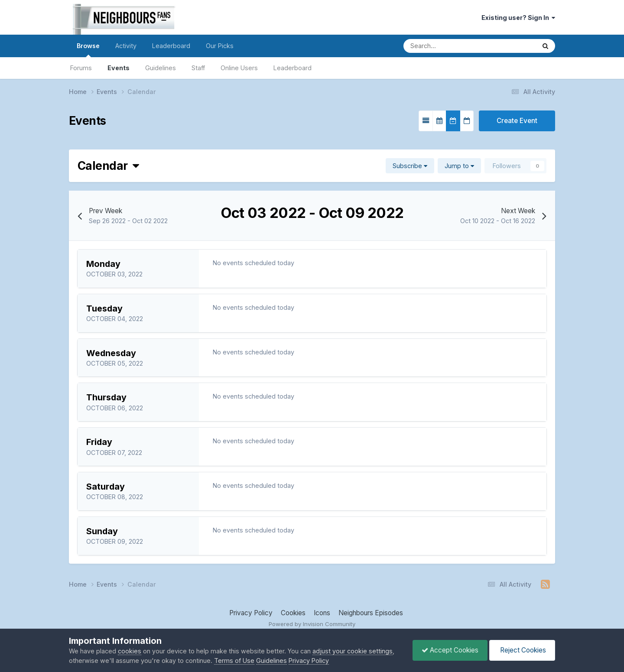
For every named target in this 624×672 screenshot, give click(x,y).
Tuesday (104, 308)
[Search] (441, 46)
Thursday (106, 397)
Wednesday (111, 353)
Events (119, 68)
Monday (103, 264)
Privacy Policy (251, 613)
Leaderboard (292, 68)
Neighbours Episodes (371, 613)
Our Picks (220, 46)
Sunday (102, 531)
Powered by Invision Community (312, 624)
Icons (322, 613)
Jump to (459, 166)
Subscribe (410, 166)
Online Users (239, 68)
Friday (99, 442)
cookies (130, 651)
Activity (126, 46)
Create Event (517, 121)
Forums (81, 68)
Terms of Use (234, 661)
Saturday (106, 487)
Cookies (293, 613)
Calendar (108, 166)
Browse (88, 50)
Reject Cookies (522, 650)
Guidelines (161, 68)
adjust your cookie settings (353, 651)
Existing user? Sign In (518, 18)
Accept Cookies (450, 650)
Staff (198, 68)
